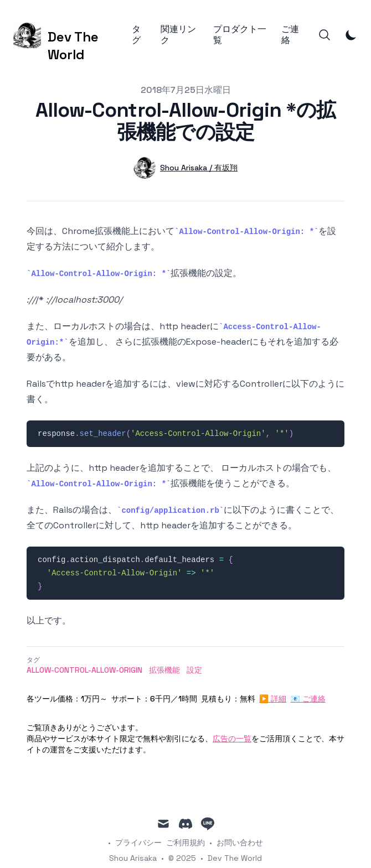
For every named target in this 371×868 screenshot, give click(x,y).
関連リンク (178, 35)
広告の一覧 (232, 739)
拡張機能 (164, 670)
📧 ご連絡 (308, 699)
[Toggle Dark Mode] (351, 35)
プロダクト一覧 (240, 35)
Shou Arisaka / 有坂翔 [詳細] (199, 168)
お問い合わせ (240, 843)
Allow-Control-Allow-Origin (84, 670)
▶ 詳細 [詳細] (273, 699)
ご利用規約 (185, 843)
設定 (194, 670)
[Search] (324, 35)
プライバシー (138, 843)
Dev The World (235, 858)
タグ (136, 35)
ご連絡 (290, 35)
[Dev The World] (73, 35)
